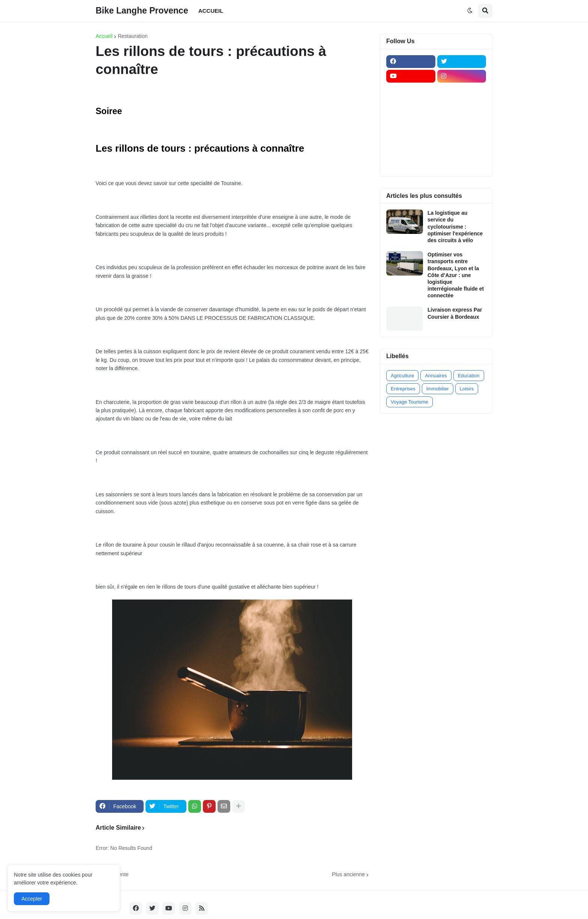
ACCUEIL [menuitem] (211, 11)
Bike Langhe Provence (142, 11)
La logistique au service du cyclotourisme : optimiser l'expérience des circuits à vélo (455, 227)
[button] (470, 11)
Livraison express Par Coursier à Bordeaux (455, 313)
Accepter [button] (32, 899)
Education (469, 376)
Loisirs (467, 389)
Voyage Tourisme (409, 402)
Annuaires (436, 376)
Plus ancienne (348, 874)
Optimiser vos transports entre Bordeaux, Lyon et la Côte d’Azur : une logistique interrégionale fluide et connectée (456, 275)
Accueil (104, 36)
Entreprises (403, 389)
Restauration (133, 36)
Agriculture (402, 376)
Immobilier (438, 389)
